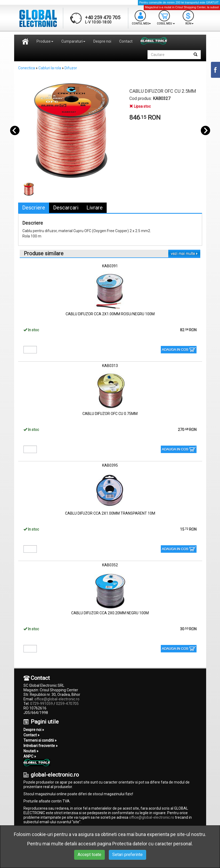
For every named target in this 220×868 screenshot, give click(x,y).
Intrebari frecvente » (41, 746)
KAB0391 (110, 266)
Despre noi (102, 41)
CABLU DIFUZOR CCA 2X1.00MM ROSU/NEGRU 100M (110, 314)
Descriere (34, 208)
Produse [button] (45, 41)
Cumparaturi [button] (73, 41)
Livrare (95, 208)
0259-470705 (67, 704)
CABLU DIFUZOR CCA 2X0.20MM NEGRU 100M (110, 613)
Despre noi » (34, 730)
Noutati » (31, 751)
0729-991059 (41, 704)
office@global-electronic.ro (57, 699)
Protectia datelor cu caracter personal (152, 844)
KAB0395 (110, 465)
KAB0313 (110, 366)
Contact (126, 41)
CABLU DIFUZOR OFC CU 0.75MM (110, 414)
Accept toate (89, 855)
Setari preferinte (127, 855)
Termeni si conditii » (40, 740)
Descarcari (66, 208)
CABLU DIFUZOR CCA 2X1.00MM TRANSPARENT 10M (110, 513)
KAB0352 (110, 565)
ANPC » (30, 756)
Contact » (31, 735)
